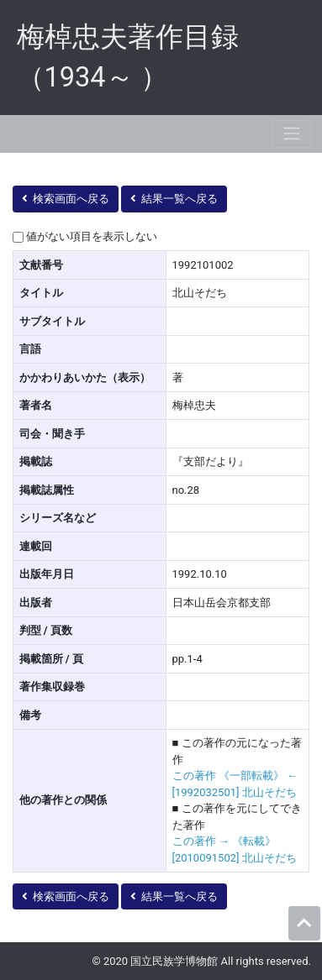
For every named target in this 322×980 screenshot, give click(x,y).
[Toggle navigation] (292, 134)
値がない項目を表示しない (92, 236)
